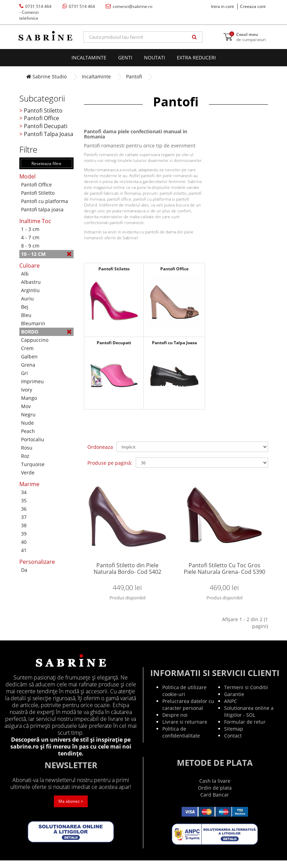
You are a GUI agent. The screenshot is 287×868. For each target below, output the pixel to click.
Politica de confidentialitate (181, 740)
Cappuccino (35, 340)
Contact (233, 743)
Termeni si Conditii (246, 695)
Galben (29, 356)
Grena (28, 365)
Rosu (27, 448)
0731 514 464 (35, 12)
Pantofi (134, 76)
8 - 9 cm (30, 246)
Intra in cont (222, 6)
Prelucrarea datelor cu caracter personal (188, 712)
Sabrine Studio (46, 76)
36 (24, 509)
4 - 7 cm (30, 237)
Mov (26, 406)
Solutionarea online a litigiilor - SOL (249, 719)
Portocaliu (33, 439)
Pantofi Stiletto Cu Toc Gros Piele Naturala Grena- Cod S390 (224, 573)
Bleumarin (33, 323)
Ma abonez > (71, 809)
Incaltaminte (89, 57)
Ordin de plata (215, 795)
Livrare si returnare (185, 729)
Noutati (155, 57)
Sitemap (234, 736)
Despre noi (175, 722)
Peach (28, 431)
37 (24, 517)
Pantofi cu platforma (45, 201)
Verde (28, 472)
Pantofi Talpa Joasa (49, 134)
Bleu (26, 315)
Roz (25, 456)
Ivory (27, 390)
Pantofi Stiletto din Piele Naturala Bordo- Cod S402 (127, 573)
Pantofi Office (41, 118)
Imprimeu (32, 381)
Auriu (27, 298)
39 (24, 534)
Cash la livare (215, 788)
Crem (27, 348)
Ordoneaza (100, 447)
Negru (28, 414)
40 (24, 542)
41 (24, 550)
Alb (25, 274)
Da (24, 570)
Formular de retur (245, 729)
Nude (27, 423)
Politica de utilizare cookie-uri (184, 698)
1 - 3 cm (30, 229)
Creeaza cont (253, 6)
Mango (29, 398)
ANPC (231, 709)
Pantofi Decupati (46, 126)
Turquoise (33, 464)
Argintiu (30, 290)
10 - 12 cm (47, 254)
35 (24, 500)
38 (24, 525)
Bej (25, 307)
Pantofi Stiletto (43, 110)
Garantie (234, 702)
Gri (25, 373)
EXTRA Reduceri (196, 57)
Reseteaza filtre (46, 163)
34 (24, 492)
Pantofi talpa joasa (42, 209)
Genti (125, 57)
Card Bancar (215, 802)
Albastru (31, 282)
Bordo (47, 332)
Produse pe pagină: (110, 463)
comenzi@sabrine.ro (129, 6)
